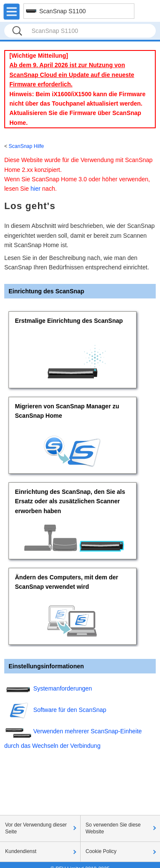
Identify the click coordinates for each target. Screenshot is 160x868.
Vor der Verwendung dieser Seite (36, 828)
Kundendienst (21, 851)
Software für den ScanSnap (70, 710)
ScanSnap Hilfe (26, 146)
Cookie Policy (101, 851)
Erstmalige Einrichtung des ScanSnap (69, 321)
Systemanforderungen (63, 688)
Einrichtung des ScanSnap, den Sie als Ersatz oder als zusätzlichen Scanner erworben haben (70, 501)
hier (35, 189)
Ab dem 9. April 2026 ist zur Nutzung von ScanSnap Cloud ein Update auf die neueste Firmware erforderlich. (72, 75)
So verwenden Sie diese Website (113, 828)
